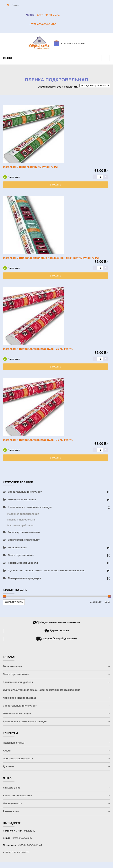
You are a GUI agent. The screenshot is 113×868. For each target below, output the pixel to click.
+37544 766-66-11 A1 (30, 845)
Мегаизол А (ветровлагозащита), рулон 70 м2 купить (38, 440)
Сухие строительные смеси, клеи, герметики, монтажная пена (47, 571)
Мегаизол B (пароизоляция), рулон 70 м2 (30, 167)
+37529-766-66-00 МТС (43, 24)
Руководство (11, 811)
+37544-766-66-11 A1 (47, 15)
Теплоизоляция (18, 547)
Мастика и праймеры (20, 525)
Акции (7, 751)
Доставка (9, 766)
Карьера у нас (12, 788)
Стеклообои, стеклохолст (24, 540)
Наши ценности (12, 803)
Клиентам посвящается (17, 796)
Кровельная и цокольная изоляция (30, 507)
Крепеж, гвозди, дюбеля (23, 563)
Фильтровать (14, 602)
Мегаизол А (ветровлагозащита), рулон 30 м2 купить (38, 349)
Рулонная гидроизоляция (23, 514)
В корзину (55, 185)
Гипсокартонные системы (24, 532)
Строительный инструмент (25, 492)
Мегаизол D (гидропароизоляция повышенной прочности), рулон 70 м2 (51, 258)
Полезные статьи (14, 743)
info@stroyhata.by (22, 838)
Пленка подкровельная (22, 520)
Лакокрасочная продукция (24, 578)
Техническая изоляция (22, 499)
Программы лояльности (18, 758)
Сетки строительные (21, 555)
